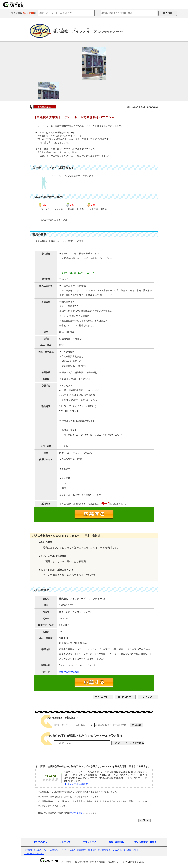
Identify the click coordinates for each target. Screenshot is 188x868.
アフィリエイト (91, 842)
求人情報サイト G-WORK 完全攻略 (115, 850)
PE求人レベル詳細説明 (76, 784)
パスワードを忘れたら (34, 854)
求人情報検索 (76, 813)
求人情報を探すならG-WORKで (14, 5)
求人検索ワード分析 (57, 850)
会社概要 (28, 850)
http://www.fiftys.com (69, 672)
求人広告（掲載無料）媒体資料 (82, 850)
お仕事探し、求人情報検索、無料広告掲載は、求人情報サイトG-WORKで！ (99, 862)
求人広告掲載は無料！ (145, 842)
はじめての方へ (39, 842)
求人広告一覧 (40, 850)
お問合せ (138, 850)
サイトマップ (64, 842)
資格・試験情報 (116, 842)
